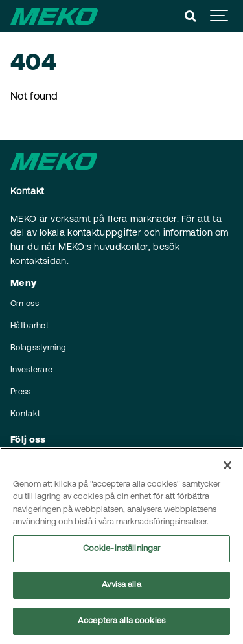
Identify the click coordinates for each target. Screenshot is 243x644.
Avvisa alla (121, 585)
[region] (121, 546)
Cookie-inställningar (122, 549)
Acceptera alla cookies (121, 621)
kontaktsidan (39, 262)
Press (21, 392)
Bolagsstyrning (38, 348)
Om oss (25, 304)
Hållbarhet (29, 326)
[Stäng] (227, 465)
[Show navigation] (220, 16)
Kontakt (25, 414)
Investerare (31, 370)
